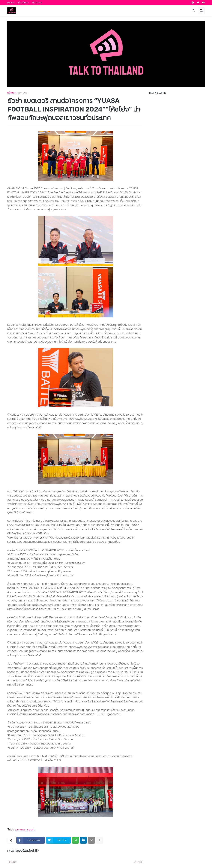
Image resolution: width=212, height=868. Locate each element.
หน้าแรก (12, 93)
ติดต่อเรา (37, 3)
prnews (23, 93)
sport (31, 830)
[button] (194, 11)
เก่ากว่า (138, 862)
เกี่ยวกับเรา (23, 3)
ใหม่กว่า (13, 862)
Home (11, 3)
